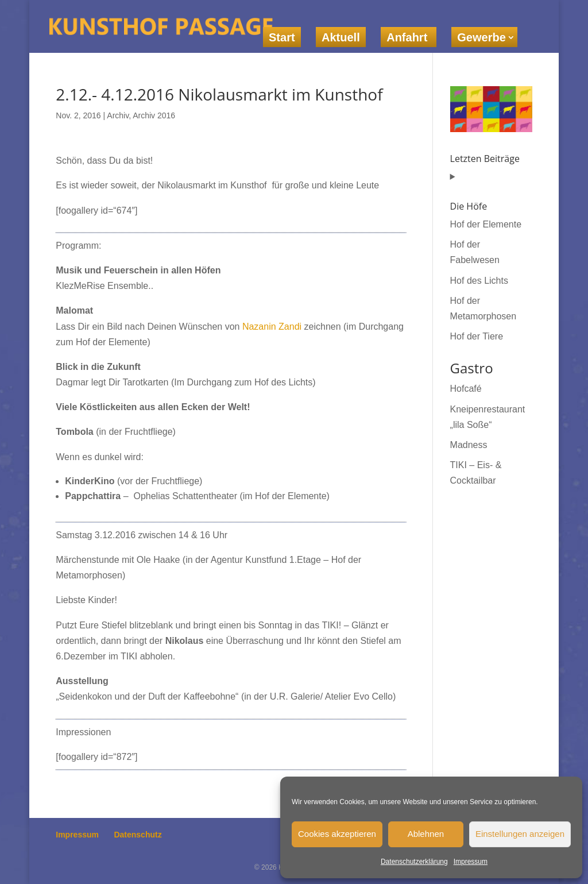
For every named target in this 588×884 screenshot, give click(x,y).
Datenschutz (138, 835)
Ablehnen (426, 834)
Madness (469, 445)
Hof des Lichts (479, 281)
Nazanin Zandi (272, 327)
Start (282, 37)
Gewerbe (481, 37)
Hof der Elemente (486, 224)
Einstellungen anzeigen (520, 834)
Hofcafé (466, 389)
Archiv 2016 (154, 115)
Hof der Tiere (477, 336)
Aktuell (341, 37)
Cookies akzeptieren (337, 834)
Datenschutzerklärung (414, 862)
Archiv (118, 115)
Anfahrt (409, 37)
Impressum (471, 862)
